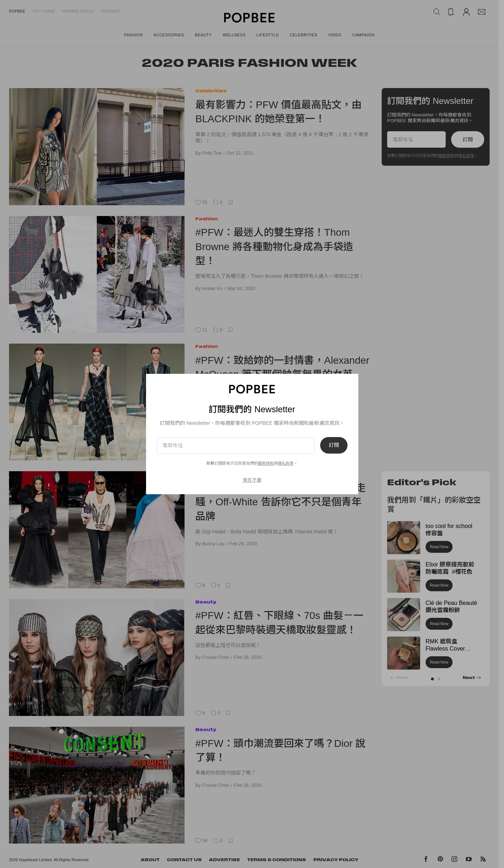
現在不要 (252, 480)
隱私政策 (286, 463)
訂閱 (334, 445)
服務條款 (266, 463)
